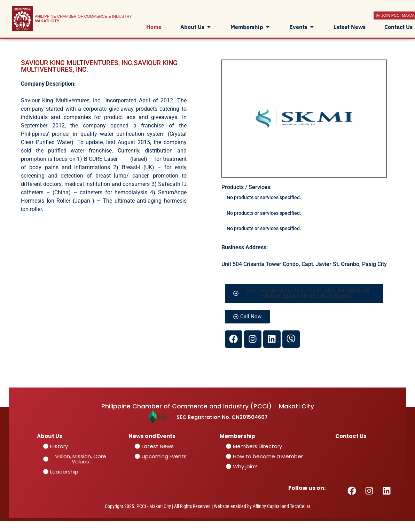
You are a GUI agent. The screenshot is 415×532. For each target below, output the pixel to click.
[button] (304, 294)
